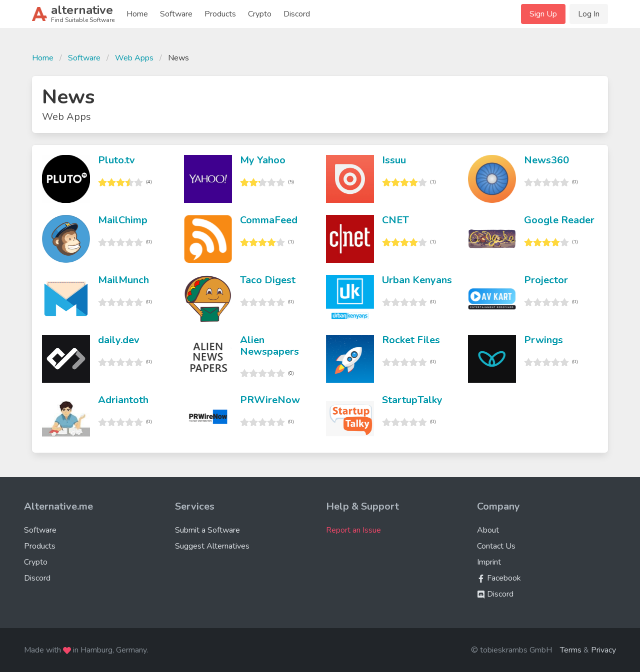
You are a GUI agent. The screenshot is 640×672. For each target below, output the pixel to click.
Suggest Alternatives (212, 546)
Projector (546, 280)
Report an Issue (353, 530)
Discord (297, 14)
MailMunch (123, 280)
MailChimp (123, 220)
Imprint (489, 562)
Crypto (260, 14)
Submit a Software (207, 530)
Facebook (499, 578)
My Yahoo (263, 160)
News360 (546, 160)
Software (176, 14)
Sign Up (543, 14)
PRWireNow (270, 400)
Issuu (394, 160)
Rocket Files (411, 340)
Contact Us (496, 546)
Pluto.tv (116, 160)
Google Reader (559, 220)
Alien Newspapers (269, 346)
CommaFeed (269, 220)
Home (137, 14)
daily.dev (119, 340)
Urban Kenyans (417, 280)
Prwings (543, 340)
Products (220, 14)
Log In (589, 14)
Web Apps (134, 58)
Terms (571, 650)
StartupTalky (412, 400)
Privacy (603, 650)
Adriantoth (123, 400)
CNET (395, 220)
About (488, 530)
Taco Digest (268, 280)
